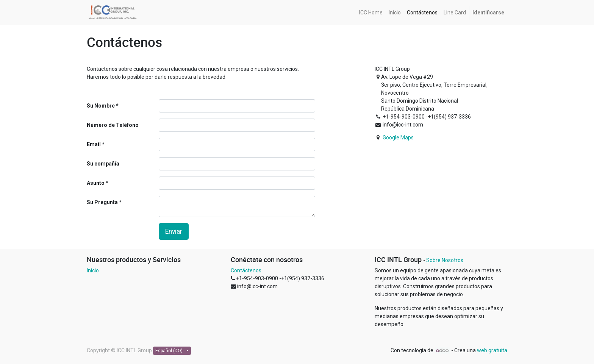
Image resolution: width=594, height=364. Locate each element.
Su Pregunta (102, 202)
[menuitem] (371, 13)
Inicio (93, 270)
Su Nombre (101, 106)
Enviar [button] (174, 231)
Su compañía (103, 164)
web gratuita (492, 350)
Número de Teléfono (113, 125)
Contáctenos (246, 270)
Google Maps (398, 137)
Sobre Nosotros (445, 260)
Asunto (96, 183)
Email (94, 144)
